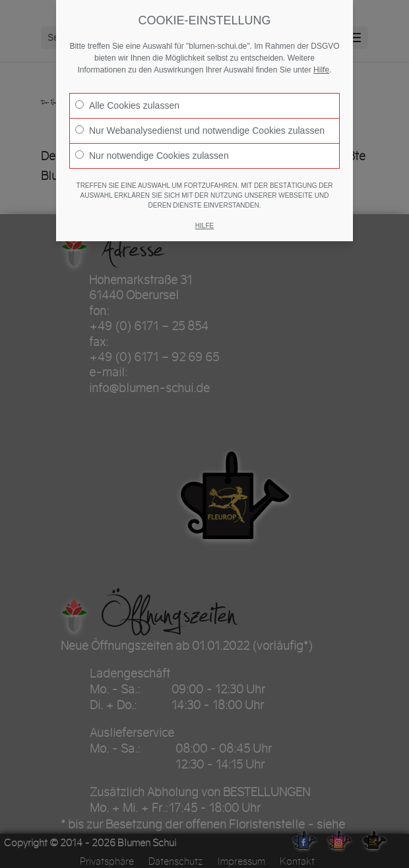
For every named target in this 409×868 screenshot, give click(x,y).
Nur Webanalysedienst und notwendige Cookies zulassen (200, 130)
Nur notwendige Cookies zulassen (152, 156)
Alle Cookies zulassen (127, 105)
